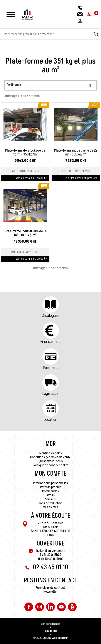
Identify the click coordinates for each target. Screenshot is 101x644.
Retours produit (51, 487)
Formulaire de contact (50, 588)
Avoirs (50, 495)
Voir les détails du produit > (31, 178)
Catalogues (51, 316)
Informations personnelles (50, 483)
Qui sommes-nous (51, 461)
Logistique (50, 394)
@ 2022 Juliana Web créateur (51, 638)
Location (50, 420)
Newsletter (51, 592)
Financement (51, 342)
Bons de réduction (50, 503)
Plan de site (50, 631)
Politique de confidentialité (50, 465)
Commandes (50, 491)
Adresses (51, 499)
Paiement (50, 368)
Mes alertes (50, 507)
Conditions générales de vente (50, 457)
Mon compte (50, 474)
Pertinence (50, 85)
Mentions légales (51, 453)
